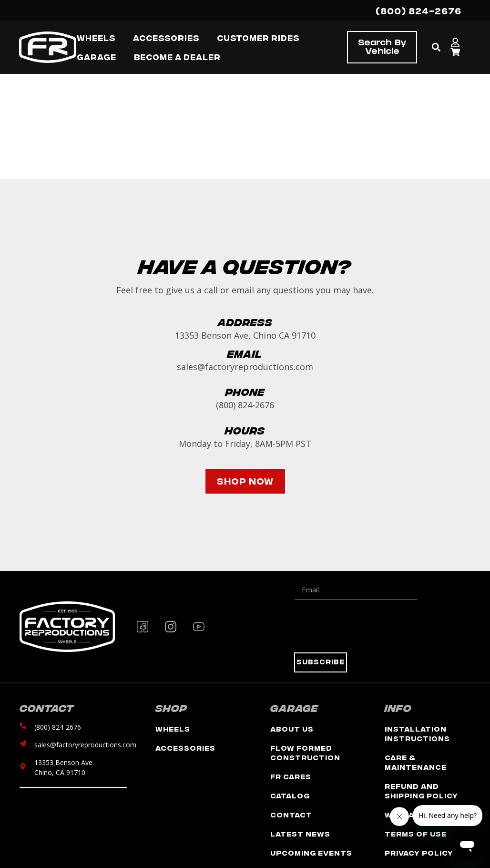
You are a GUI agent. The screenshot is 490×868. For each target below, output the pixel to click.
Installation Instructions (417, 733)
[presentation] (367, 626)
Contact (291, 814)
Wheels (173, 728)
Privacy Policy (419, 852)
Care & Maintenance (416, 762)
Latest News (300, 833)
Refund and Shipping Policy (421, 790)
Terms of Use (416, 833)
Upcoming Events (311, 852)
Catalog (290, 795)
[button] (436, 47)
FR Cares (291, 776)
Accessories (185, 748)
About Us (292, 728)
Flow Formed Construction (305, 752)
